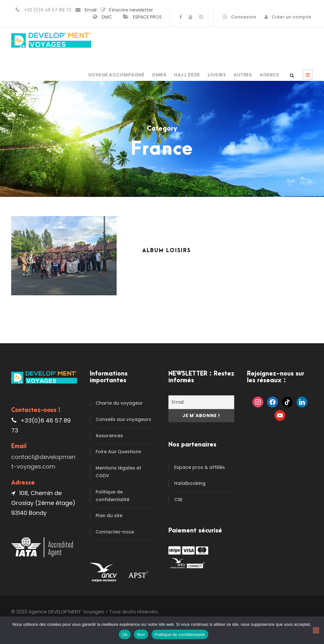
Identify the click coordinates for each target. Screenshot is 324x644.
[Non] (316, 630)
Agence (269, 75)
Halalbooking (190, 483)
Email (91, 10)
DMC (107, 17)
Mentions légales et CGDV (118, 472)
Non (141, 635)
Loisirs (217, 75)
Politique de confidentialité (112, 496)
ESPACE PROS (147, 17)
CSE (178, 500)
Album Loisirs (166, 251)
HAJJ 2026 (187, 75)
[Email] (201, 402)
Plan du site (109, 516)
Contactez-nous (115, 532)
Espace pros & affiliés (200, 467)
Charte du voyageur (119, 403)
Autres (243, 75)
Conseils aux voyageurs (123, 419)
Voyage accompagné (116, 75)
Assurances (109, 436)
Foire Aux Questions (118, 452)
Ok (125, 635)
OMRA (159, 75)
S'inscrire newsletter (131, 10)
